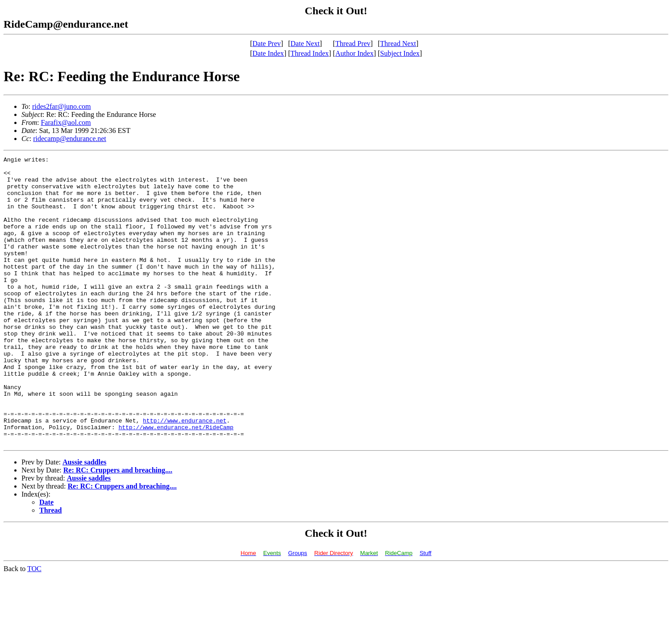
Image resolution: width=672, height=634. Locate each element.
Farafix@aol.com (66, 122)
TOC (34, 626)
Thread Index (310, 53)
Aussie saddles (84, 520)
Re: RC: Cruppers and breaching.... (118, 528)
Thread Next (398, 44)
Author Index (355, 53)
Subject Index (400, 53)
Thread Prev (353, 44)
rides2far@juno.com (62, 106)
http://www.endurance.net (185, 474)
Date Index (268, 53)
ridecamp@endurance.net (70, 139)
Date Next (305, 44)
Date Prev (267, 44)
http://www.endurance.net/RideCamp (176, 482)
